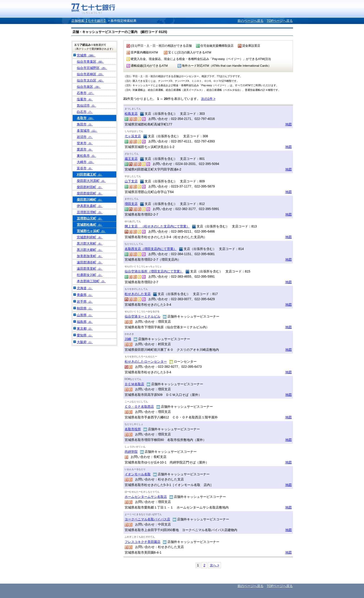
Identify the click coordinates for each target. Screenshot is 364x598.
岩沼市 (85, 137)
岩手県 (85, 302)
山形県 (85, 315)
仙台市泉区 (89, 87)
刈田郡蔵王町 (90, 174)
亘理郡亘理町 (90, 212)
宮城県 (86, 55)
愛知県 (85, 335)
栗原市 (85, 149)
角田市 (85, 124)
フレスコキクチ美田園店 (143, 542)
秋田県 (85, 308)
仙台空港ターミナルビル (143, 316)
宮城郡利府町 (90, 237)
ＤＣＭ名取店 (134, 384)
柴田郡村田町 (90, 187)
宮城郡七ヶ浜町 (91, 231)
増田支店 (131, 204)
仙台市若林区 (90, 74)
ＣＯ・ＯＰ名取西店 (139, 407)
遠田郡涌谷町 (90, 262)
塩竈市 (85, 99)
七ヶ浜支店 (133, 136)
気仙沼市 (87, 105)
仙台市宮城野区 (92, 68)
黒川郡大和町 (90, 243)
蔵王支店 (131, 159)
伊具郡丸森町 (90, 206)
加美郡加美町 (90, 256)
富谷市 (85, 168)
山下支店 (131, 181)
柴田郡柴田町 (90, 193)
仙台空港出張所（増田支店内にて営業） (154, 271)
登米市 (85, 143)
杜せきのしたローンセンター (146, 361)
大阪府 (85, 342)
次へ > (214, 565)
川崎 (128, 339)
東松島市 (87, 156)
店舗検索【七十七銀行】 (89, 21)
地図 (289, 124)
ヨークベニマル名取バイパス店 (147, 519)
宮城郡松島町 (90, 225)
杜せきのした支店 (138, 294)
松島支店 (131, 114)
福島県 (85, 322)
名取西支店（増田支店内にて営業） (151, 249)
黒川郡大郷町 (90, 250)
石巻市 (86, 93)
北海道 (85, 288)
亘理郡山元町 (90, 218)
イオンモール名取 (138, 474)
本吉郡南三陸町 (91, 281)
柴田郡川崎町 (90, 200)
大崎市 (86, 162)
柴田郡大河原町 (91, 181)
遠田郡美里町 (90, 269)
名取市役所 (133, 429)
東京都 (85, 329)
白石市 (85, 112)
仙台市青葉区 (90, 62)
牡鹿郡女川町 (90, 275)
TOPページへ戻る (280, 21)
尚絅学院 (131, 452)
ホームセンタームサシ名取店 (146, 497)
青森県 (85, 295)
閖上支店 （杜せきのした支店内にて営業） (157, 226)
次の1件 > (208, 99)
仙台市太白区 (90, 80)
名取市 (86, 118)
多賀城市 (87, 131)
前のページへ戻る (250, 21)
